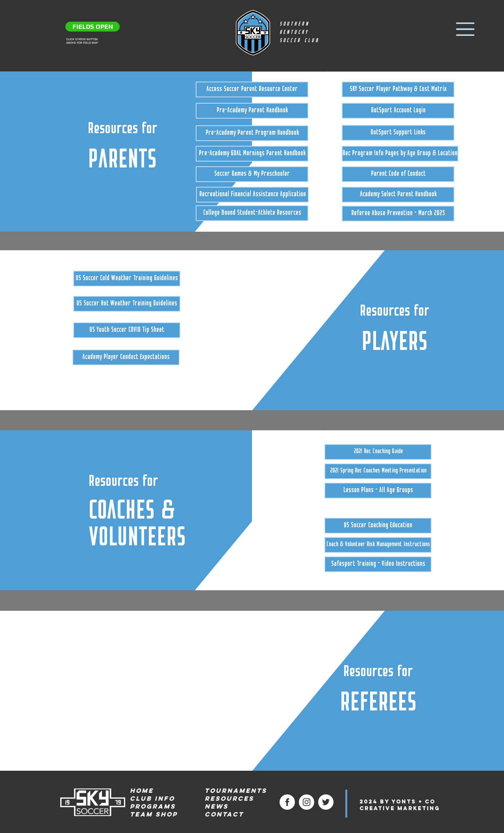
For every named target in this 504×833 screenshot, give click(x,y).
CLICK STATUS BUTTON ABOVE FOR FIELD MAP (82, 41)
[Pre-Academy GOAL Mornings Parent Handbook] (252, 154)
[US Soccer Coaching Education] (378, 526)
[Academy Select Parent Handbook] (398, 195)
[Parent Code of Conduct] (398, 174)
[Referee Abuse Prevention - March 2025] (398, 214)
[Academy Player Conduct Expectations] (126, 357)
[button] (465, 29)
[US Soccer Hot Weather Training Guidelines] (127, 304)
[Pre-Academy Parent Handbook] (252, 111)
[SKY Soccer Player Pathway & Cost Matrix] (398, 89)
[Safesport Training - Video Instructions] (378, 564)
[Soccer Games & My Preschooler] (252, 174)
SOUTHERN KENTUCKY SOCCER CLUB (299, 33)
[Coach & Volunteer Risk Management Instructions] (378, 545)
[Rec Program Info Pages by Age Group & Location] (400, 154)
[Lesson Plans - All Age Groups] (378, 491)
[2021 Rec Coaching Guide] (378, 452)
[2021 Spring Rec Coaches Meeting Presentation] (378, 471)
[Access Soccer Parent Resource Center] (252, 89)
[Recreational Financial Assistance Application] (252, 195)
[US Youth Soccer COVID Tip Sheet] (127, 330)
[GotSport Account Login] (398, 111)
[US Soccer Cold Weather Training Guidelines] (127, 279)
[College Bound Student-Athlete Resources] (252, 213)
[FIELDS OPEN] (93, 27)
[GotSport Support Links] (398, 133)
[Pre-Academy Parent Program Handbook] (252, 133)
